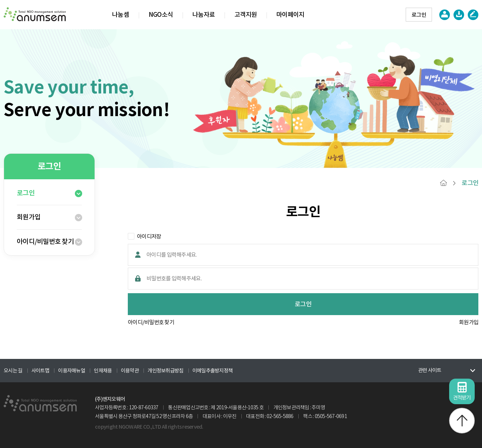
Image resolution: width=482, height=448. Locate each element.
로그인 (419, 15)
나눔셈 (120, 15)
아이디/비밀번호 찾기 (45, 242)
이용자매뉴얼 (72, 371)
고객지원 (246, 15)
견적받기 (462, 391)
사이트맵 (40, 371)
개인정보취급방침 (165, 371)
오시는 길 (13, 371)
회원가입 (29, 217)
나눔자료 (204, 15)
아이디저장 (144, 236)
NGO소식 (161, 15)
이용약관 (130, 371)
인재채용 (103, 371)
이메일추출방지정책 (213, 371)
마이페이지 (290, 15)
